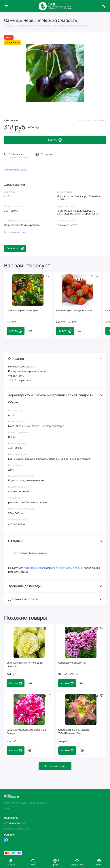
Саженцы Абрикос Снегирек (22, 310)
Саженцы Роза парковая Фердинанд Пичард (27, 732)
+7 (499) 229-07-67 (15, 823)
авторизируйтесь (35, 568)
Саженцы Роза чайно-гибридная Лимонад (25, 664)
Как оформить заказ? (16, 170)
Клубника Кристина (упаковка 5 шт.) (76, 310)
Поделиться (15, 248)
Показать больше (55, 766)
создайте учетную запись (67, 568)
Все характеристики (15, 232)
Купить (16, 331)
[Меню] (6, 6)
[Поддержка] (104, 6)
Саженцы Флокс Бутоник (72, 663)
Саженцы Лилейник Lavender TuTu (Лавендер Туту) (74, 732)
